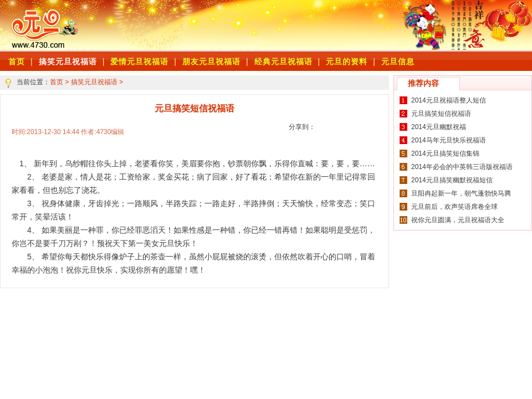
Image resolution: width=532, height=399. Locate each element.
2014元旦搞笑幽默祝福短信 (452, 180)
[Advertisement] (238, 25)
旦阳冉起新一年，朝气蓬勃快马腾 (461, 193)
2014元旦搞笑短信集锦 (445, 154)
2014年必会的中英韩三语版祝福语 (462, 167)
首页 (57, 82)
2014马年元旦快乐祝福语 (449, 140)
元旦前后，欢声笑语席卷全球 (454, 207)
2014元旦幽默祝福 (439, 127)
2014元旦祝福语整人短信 (449, 100)
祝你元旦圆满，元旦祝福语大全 (458, 220)
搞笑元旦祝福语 (68, 62)
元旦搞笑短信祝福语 (441, 114)
